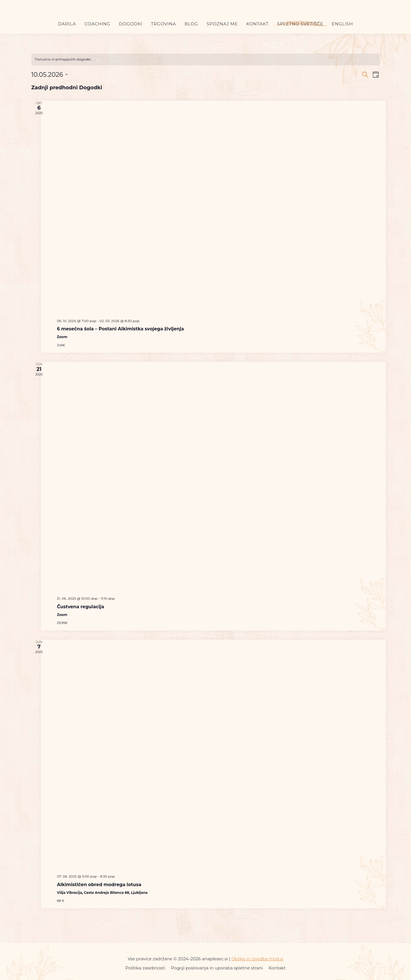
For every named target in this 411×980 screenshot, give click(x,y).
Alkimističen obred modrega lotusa (99, 885)
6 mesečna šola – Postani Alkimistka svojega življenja (121, 329)
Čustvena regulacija (81, 607)
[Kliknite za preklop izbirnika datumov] (50, 75)
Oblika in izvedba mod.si (257, 959)
